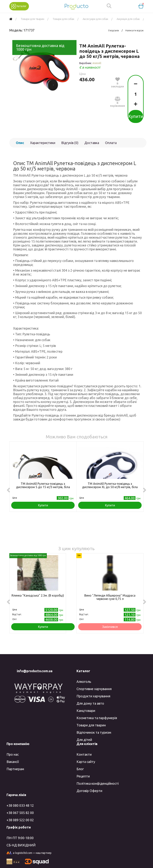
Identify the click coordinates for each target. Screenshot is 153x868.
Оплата (111, 143)
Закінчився (110, 627)
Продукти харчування (93, 696)
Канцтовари (86, 711)
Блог (80, 769)
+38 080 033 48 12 (20, 805)
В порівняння (117, 102)
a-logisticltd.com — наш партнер (29, 853)
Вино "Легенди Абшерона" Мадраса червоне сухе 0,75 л (110, 597)
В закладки (117, 82)
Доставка (92, 143)
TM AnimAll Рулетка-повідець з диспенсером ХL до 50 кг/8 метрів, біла (110, 485)
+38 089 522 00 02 (20, 820)
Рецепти (83, 776)
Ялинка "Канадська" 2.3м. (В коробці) (38, 595)
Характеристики (43, 143)
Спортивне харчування (94, 689)
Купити (136, 116)
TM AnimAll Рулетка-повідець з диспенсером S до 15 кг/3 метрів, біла (43, 485)
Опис (20, 143)
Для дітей (84, 740)
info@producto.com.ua (35, 671)
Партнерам (15, 769)
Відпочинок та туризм (94, 732)
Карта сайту (86, 762)
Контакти (84, 754)
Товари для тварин (91, 725)
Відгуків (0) (70, 143)
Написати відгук (135, 30)
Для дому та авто (90, 703)
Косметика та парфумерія (97, 718)
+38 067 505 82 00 (20, 813)
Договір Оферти (89, 791)
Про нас (13, 754)
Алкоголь (84, 682)
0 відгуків (114, 30)
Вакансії (13, 762)
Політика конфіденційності (98, 783)
